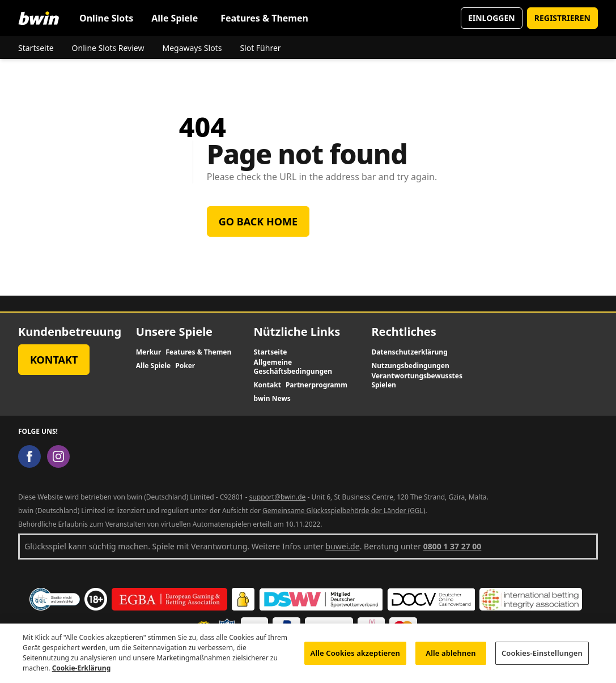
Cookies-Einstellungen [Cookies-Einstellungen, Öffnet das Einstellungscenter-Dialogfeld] (542, 658)
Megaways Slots (192, 48)
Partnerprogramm (317, 385)
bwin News (272, 399)
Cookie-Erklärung (82, 674)
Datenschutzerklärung (409, 352)
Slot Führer (260, 48)
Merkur (148, 352)
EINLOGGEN (492, 18)
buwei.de (343, 546)
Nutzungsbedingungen (410, 366)
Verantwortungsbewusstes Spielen (417, 381)
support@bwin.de (278, 497)
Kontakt (54, 360)
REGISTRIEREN (562, 18)
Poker (185, 366)
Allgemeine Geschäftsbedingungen (293, 367)
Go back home (258, 221)
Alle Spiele (175, 18)
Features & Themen (264, 18)
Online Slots (106, 18)
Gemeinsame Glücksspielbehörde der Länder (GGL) (344, 511)
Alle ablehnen (451, 658)
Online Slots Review (108, 48)
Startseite (36, 48)
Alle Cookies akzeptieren (355, 658)
